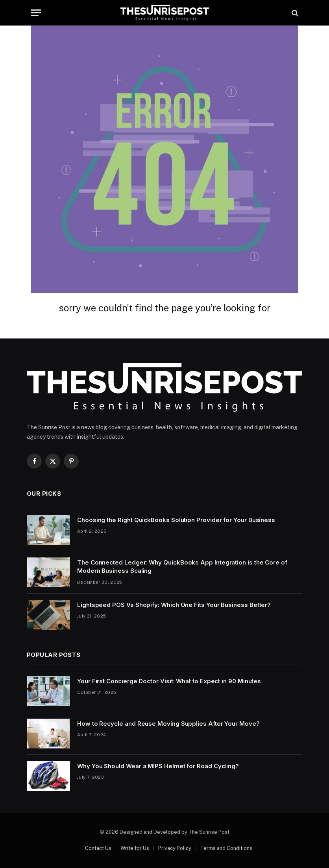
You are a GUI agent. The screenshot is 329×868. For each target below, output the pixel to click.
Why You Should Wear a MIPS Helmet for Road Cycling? (158, 766)
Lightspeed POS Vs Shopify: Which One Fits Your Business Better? (174, 605)
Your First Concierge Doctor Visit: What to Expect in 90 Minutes (169, 681)
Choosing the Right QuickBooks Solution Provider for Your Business (176, 520)
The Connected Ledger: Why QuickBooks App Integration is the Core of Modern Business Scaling (182, 566)
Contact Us (98, 848)
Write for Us (135, 848)
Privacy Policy (175, 848)
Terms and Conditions (226, 848)
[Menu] (36, 13)
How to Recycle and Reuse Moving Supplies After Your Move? (168, 724)
